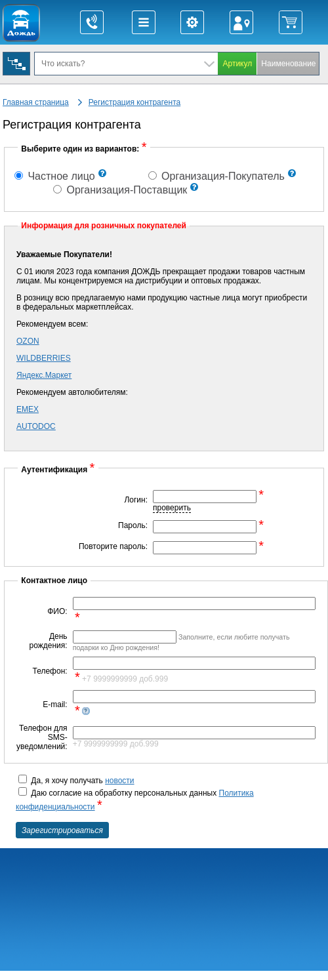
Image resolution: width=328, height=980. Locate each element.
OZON (28, 341)
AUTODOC (36, 426)
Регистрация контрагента (134, 102)
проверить (172, 508)
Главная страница (36, 102)
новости (119, 781)
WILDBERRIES (44, 358)
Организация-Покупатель (216, 176)
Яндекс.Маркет (44, 375)
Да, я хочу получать (76, 781)
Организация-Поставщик (120, 190)
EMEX (28, 409)
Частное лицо (55, 176)
